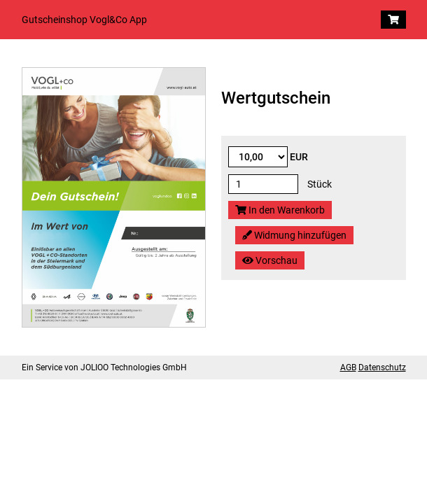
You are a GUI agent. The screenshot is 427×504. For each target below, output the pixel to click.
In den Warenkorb (280, 210)
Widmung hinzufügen (294, 235)
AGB (348, 367)
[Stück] (263, 184)
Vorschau (270, 260)
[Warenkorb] (393, 20)
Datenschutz (382, 367)
